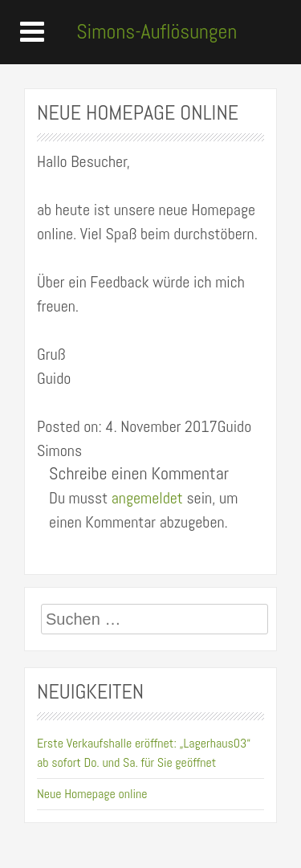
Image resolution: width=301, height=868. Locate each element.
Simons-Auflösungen (157, 32)
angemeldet (147, 498)
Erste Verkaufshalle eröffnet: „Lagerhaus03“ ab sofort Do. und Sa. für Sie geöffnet (144, 753)
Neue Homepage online (92, 794)
